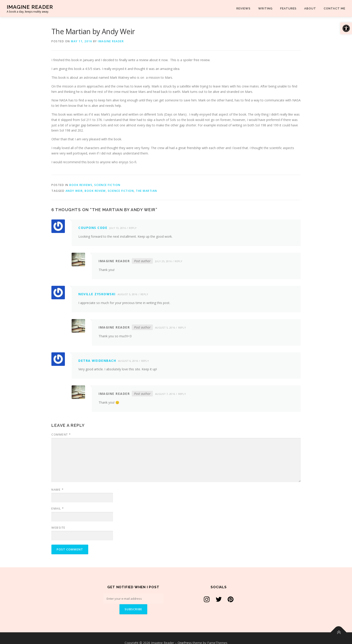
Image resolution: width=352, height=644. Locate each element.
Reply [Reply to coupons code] (133, 228)
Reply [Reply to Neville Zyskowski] (144, 294)
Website (58, 528)
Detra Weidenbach (97, 361)
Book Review (95, 191)
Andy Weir (74, 191)
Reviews (243, 8)
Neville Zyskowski (97, 294)
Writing (265, 8)
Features (288, 8)
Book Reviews (81, 185)
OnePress (185, 633)
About (310, 8)
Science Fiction (107, 185)
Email (58, 508)
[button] (346, 28)
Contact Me (334, 8)
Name (57, 490)
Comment (61, 434)
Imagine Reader (30, 7)
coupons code (93, 228)
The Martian (146, 191)
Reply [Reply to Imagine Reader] (179, 261)
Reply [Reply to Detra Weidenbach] (145, 361)
